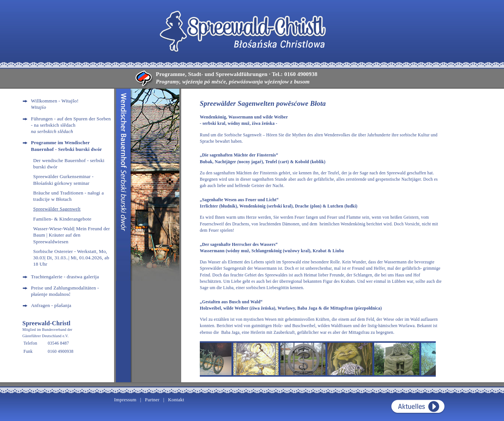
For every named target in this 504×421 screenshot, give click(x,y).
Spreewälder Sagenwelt (57, 209)
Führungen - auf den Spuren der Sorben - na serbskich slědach (71, 125)
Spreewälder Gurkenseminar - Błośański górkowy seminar (63, 180)
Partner (152, 400)
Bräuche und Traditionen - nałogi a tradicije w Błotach (68, 196)
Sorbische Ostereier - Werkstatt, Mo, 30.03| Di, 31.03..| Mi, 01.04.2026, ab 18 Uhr (71, 258)
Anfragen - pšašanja (51, 305)
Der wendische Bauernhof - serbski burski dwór (69, 164)
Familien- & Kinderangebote (62, 219)
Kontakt (176, 400)
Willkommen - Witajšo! (55, 104)
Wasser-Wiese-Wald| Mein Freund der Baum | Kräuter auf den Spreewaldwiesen (72, 235)
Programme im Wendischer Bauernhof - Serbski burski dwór (67, 146)
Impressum (125, 400)
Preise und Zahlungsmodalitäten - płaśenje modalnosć (65, 291)
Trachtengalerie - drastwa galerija (65, 277)
